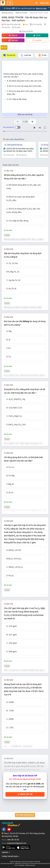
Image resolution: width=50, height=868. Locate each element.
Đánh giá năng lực (7, 13)
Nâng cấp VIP (25, 794)
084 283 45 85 (13, 840)
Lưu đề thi (37, 40)
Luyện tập (26, 55)
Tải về (37, 35)
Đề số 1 (4, 47)
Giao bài (13, 40)
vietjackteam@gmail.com (16, 843)
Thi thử (42, 55)
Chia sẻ (13, 35)
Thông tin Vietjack (11, 856)
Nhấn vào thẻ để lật (25, 115)
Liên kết (6, 852)
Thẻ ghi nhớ (9, 55)
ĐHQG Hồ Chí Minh (22, 13)
